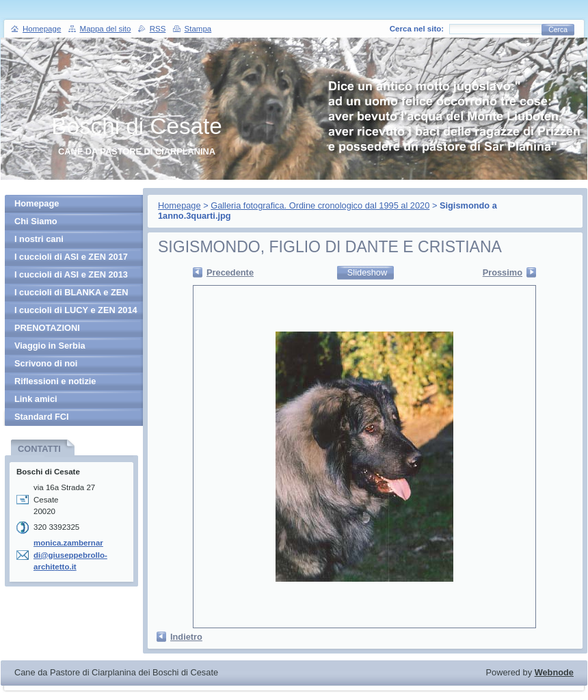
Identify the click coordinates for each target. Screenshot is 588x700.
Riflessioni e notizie (55, 381)
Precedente (230, 272)
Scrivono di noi (46, 363)
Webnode (554, 672)
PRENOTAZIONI (47, 328)
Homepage (179, 205)
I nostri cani (39, 239)
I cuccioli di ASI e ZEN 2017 (71, 257)
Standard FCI (42, 417)
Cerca (558, 30)
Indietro (186, 637)
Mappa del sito (106, 29)
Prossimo (503, 272)
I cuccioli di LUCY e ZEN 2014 (76, 310)
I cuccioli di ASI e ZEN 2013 (71, 274)
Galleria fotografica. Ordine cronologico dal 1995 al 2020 (320, 205)
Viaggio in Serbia (50, 346)
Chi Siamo (36, 221)
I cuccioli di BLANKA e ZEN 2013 (71, 294)
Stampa (198, 29)
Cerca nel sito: (417, 29)
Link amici (36, 399)
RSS (158, 29)
